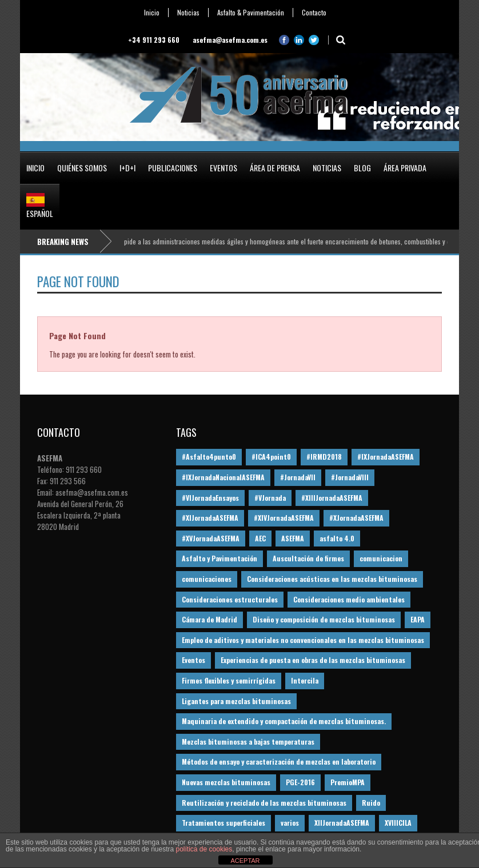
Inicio (152, 13)
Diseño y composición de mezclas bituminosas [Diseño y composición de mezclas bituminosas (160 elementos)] (324, 619)
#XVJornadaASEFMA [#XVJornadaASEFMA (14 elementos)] (211, 538)
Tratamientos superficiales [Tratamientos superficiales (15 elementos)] (223, 823)
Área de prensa (275, 168)
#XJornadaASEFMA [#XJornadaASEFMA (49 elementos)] (356, 518)
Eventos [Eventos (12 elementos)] (193, 660)
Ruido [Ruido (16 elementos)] (371, 803)
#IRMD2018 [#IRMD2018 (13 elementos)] (324, 457)
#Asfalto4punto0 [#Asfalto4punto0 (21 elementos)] (209, 457)
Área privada (405, 168)
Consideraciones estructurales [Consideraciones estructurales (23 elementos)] (230, 599)
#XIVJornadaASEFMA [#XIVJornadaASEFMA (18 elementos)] (284, 518)
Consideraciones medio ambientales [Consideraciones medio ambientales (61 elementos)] (349, 599)
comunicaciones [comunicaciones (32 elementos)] (207, 579)
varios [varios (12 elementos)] (290, 823)
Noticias (188, 13)
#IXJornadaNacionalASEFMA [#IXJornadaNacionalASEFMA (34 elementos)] (223, 477)
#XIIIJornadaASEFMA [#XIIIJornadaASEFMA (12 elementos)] (332, 498)
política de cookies (204, 849)
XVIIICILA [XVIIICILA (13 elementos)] (398, 823)
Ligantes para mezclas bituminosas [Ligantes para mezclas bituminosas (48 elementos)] (236, 701)
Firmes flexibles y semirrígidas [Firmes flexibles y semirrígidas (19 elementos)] (229, 680)
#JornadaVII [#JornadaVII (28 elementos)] (298, 477)
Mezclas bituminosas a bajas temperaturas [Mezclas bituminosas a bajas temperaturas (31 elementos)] (248, 742)
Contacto (314, 13)
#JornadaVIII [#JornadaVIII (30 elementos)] (350, 477)
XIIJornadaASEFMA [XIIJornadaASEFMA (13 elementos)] (342, 823)
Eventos (223, 168)
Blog (362, 168)
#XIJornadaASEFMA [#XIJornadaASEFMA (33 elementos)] (210, 518)
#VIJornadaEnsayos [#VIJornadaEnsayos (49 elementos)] (210, 498)
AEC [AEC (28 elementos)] (260, 538)
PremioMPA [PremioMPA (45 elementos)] (348, 782)
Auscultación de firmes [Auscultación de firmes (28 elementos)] (308, 558)
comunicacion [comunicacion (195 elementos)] (381, 558)
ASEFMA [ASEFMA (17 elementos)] (293, 538)
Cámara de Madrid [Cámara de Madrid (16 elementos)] (209, 619)
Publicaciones (173, 168)
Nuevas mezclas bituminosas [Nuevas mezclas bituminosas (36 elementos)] (226, 782)
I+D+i (127, 168)
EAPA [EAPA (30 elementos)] (418, 619)
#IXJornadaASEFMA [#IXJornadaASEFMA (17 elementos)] (386, 457)
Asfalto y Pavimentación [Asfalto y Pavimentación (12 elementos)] (219, 558)
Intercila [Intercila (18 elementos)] (305, 680)
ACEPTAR (245, 861)
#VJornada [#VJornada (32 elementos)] (270, 498)
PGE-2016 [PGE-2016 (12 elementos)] (300, 782)
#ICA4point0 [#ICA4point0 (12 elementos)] (271, 457)
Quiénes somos (82, 168)
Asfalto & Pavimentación (251, 13)
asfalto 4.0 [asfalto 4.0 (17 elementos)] (337, 538)
